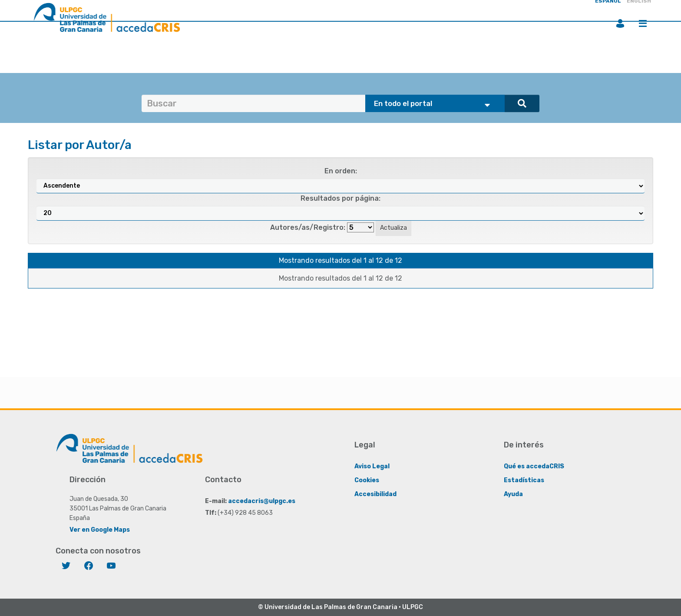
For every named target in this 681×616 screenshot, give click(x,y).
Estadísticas (524, 480)
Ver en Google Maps (100, 530)
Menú (643, 23)
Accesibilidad (375, 494)
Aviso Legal (372, 466)
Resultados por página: (340, 198)
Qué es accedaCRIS (534, 466)
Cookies (367, 480)
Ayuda (513, 494)
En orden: (341, 171)
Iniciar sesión (620, 23)
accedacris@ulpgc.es (262, 501)
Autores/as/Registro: (308, 227)
